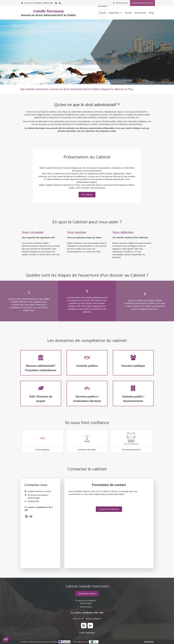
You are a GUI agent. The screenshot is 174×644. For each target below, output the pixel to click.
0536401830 (33, 501)
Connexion (149, 641)
